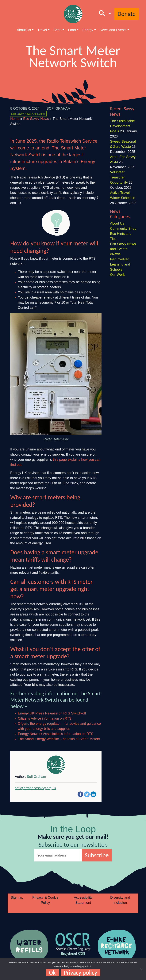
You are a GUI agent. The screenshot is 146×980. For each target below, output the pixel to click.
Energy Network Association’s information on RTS (56, 734)
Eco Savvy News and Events (28, 114)
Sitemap (17, 897)
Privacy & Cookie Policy (45, 900)
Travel (42, 30)
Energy (88, 30)
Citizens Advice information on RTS (45, 718)
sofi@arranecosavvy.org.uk (35, 788)
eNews (115, 254)
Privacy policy (80, 973)
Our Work (117, 275)
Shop (57, 30)
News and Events (113, 30)
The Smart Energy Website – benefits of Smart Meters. (59, 739)
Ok (52, 973)
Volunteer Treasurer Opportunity (119, 177)
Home (15, 119)
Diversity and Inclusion (120, 900)
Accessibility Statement (83, 900)
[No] (141, 969)
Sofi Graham (59, 108)
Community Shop (123, 229)
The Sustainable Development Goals (122, 126)
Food (72, 30)
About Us (24, 30)
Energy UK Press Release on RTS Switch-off (52, 713)
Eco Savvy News (36, 119)
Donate (127, 14)
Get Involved (120, 259)
